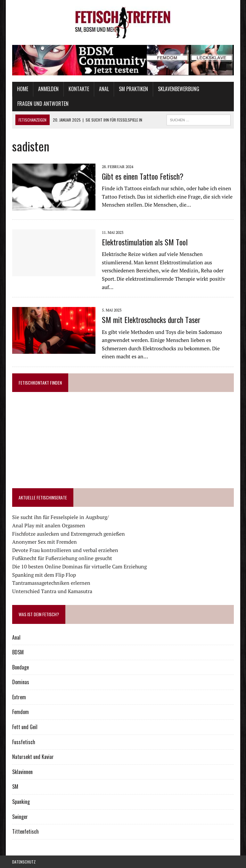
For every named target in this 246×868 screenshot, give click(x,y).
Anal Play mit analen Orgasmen (49, 525)
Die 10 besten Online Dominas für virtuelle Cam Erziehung (79, 566)
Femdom (20, 712)
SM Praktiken (133, 89)
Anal (104, 89)
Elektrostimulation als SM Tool (145, 242)
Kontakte (79, 89)
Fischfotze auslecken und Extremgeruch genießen (69, 534)
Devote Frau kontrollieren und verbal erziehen (65, 550)
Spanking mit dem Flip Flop (44, 575)
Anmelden (48, 89)
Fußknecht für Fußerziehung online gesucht (62, 558)
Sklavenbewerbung (179, 89)
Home (23, 89)
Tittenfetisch (25, 831)
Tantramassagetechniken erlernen (51, 583)
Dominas (21, 682)
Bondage (20, 667)
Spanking (21, 802)
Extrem (19, 697)
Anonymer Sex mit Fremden (45, 542)
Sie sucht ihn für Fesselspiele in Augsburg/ (61, 517)
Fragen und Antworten (43, 104)
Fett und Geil (25, 727)
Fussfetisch (24, 742)
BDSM (18, 652)
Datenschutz (24, 862)
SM (15, 787)
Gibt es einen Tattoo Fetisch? (143, 176)
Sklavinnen (22, 772)
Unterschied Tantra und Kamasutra (52, 591)
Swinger (20, 817)
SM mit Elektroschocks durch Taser (151, 319)
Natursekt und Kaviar (33, 757)
